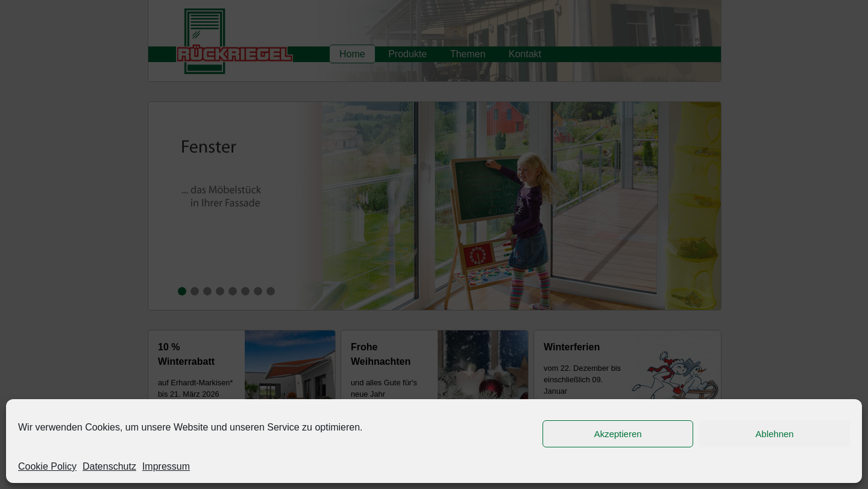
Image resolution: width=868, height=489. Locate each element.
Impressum (166, 466)
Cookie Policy (47, 466)
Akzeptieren (618, 434)
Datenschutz (109, 466)
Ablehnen (774, 434)
